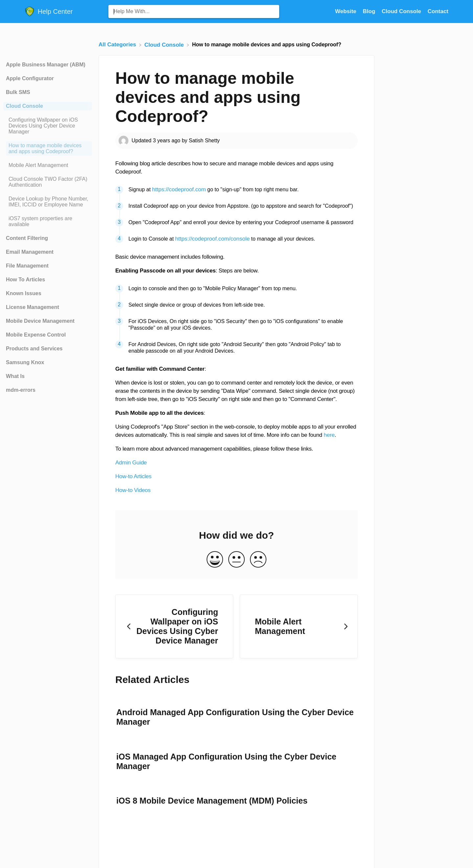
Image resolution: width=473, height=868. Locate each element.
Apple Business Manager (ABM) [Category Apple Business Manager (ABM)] (46, 65)
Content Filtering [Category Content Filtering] (27, 238)
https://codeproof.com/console (212, 239)
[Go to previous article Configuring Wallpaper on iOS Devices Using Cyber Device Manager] (174, 627)
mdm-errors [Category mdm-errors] (21, 390)
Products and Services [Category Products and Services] (34, 349)
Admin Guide (131, 463)
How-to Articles (133, 476)
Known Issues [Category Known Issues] (24, 293)
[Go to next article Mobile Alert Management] (299, 627)
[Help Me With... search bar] (194, 12)
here (329, 435)
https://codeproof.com (179, 189)
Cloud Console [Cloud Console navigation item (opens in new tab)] (402, 11)
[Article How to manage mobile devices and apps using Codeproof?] (48, 149)
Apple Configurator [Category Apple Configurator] (30, 78)
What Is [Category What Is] (15, 376)
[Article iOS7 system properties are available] (48, 222)
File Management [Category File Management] (27, 266)
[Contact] (438, 11)
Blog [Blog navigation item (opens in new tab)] (370, 11)
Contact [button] (438, 11)
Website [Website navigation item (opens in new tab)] (347, 11)
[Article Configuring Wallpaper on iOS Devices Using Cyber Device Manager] (48, 126)
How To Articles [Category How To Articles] (25, 280)
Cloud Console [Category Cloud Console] (24, 106)
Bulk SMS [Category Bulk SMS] (18, 92)
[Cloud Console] (165, 45)
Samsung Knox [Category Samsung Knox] (25, 362)
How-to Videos (133, 490)
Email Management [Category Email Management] (30, 252)
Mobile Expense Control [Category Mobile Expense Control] (36, 335)
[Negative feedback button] (258, 560)
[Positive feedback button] (215, 560)
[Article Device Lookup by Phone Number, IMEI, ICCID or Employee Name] (48, 202)
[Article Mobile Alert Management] (48, 165)
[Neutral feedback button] (236, 560)
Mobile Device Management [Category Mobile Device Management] (40, 321)
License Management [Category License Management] (33, 307)
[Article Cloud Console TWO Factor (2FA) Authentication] (48, 182)
